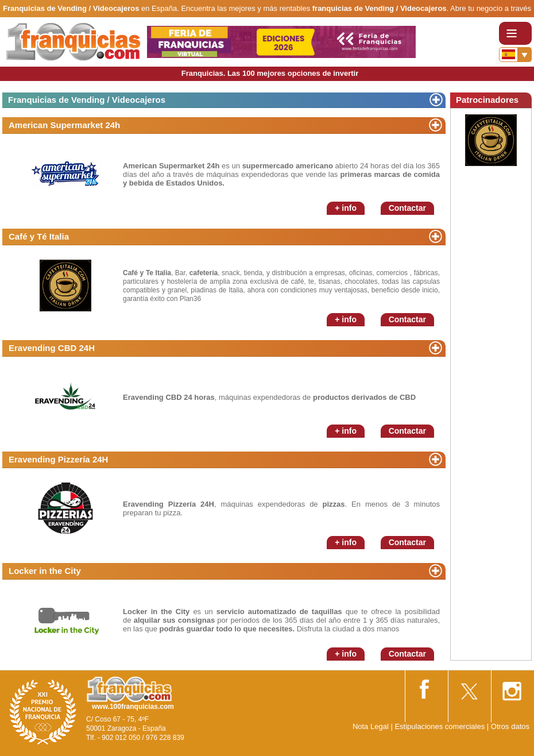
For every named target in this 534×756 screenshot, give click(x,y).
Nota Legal (371, 726)
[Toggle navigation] (515, 33)
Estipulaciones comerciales (440, 726)
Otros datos (510, 726)
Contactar (407, 208)
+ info (346, 208)
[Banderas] (515, 55)
